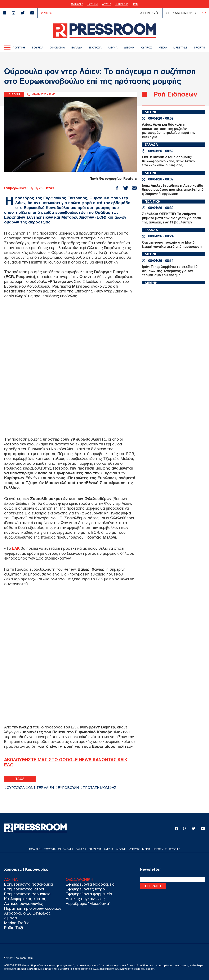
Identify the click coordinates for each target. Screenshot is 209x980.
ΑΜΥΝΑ (107, 4)
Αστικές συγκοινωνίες (24, 904)
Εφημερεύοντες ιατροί (24, 889)
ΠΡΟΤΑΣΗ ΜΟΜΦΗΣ (102, 787)
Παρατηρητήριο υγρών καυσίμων (33, 908)
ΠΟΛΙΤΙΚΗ (19, 48)
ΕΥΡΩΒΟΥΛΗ (70, 787)
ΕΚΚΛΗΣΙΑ (122, 4)
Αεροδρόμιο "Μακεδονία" (88, 904)
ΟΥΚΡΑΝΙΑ (77, 4)
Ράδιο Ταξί (14, 928)
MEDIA (163, 48)
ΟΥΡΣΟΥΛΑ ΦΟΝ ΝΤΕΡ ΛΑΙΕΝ (31, 787)
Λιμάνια (10, 918)
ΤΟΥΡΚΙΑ (93, 4)
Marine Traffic (17, 923)
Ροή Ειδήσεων (175, 94)
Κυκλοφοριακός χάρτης (25, 899)
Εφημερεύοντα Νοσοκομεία (29, 884)
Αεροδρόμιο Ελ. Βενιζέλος (27, 913)
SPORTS (199, 48)
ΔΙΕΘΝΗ (129, 48)
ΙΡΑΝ (135, 4)
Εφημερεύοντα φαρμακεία (27, 894)
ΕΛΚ (15, 548)
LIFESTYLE (180, 48)
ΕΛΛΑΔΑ (77, 48)
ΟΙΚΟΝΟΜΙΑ (57, 48)
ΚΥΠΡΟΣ (146, 48)
